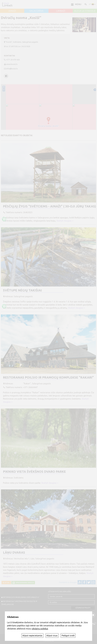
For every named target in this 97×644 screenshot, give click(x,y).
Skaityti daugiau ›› (65, 221)
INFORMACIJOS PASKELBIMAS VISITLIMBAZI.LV (21, 597)
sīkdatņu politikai (40, 629)
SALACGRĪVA (36, 11)
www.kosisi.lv (12, 64)
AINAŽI (12, 11)
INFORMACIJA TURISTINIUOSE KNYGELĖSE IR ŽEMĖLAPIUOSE (19, 603)
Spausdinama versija (24, 583)
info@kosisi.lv (12, 69)
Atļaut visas (52, 636)
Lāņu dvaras (14, 553)
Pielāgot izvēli (68, 636)
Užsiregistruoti (83, 608)
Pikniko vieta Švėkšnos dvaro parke (34, 472)
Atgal (7, 583)
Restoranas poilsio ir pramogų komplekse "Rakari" (48, 377)
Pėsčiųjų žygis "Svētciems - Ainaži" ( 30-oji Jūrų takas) (49, 206)
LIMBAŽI (61, 11)
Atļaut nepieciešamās (32, 636)
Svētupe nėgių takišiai (22, 290)
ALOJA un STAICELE (85, 11)
